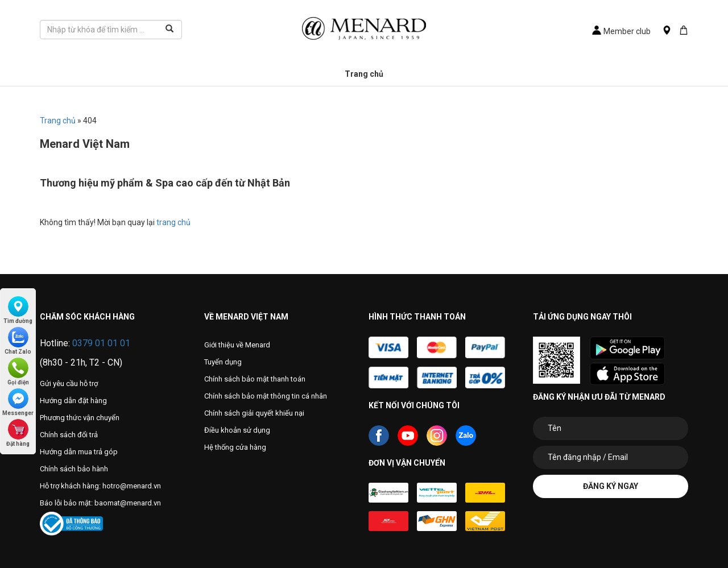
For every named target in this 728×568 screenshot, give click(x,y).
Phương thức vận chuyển (80, 418)
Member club (621, 31)
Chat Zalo (18, 341)
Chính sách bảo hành (74, 469)
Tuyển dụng (223, 362)
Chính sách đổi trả (69, 435)
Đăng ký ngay (611, 486)
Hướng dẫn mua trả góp (79, 452)
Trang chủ (364, 74)
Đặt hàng (18, 433)
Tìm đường (18, 310)
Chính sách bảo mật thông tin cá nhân (266, 396)
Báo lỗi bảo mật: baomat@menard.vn (100, 503)
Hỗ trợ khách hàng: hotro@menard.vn (100, 486)
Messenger (18, 402)
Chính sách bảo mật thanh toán (255, 379)
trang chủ (173, 222)
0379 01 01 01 (101, 343)
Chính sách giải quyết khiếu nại (254, 413)
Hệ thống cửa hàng (235, 447)
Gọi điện (18, 372)
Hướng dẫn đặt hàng (73, 401)
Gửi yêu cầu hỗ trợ (69, 383)
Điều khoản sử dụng (237, 430)
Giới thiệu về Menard (237, 345)
